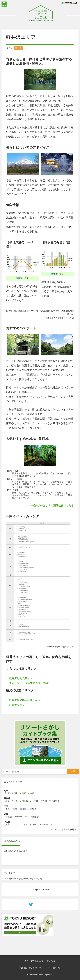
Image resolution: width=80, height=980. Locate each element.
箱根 (32, 793)
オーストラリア (31, 824)
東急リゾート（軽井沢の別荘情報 (29, 683)
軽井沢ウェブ (17, 705)
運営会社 (23, 968)
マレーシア (47, 824)
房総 (24, 793)
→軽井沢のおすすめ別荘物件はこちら (52, 505)
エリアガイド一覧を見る (64, 829)
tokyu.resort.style (41, 890)
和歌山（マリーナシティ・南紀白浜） (23, 817)
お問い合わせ (51, 961)
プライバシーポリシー (37, 968)
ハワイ (16, 824)
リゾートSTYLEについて (34, 961)
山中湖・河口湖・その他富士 (46, 801)
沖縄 (7, 824)
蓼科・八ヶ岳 (12, 801)
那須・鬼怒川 (12, 793)
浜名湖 (33, 809)
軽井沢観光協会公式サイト (25, 700)
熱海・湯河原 (20, 809)
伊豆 (7, 809)
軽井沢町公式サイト (21, 678)
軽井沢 (18, 48)
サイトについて (54, 968)
